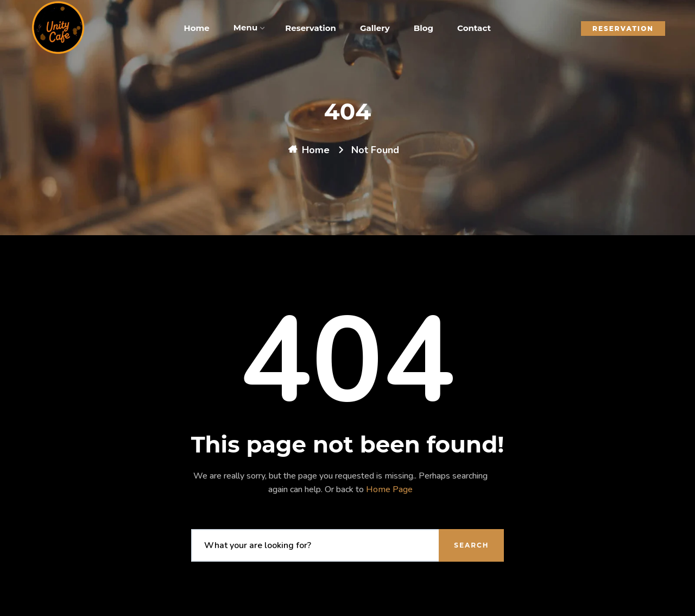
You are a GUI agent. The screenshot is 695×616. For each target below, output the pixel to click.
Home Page (389, 489)
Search (471, 545)
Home (316, 150)
